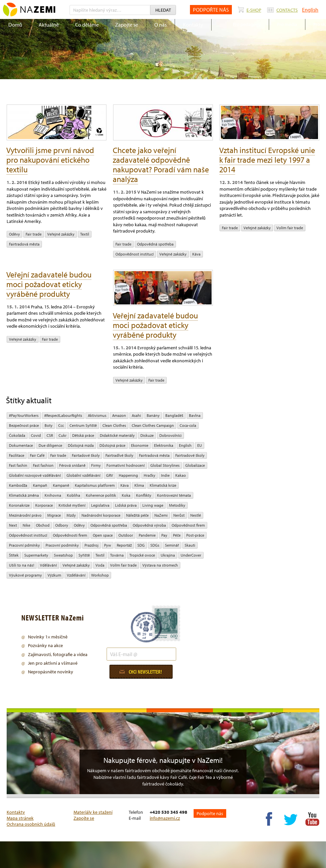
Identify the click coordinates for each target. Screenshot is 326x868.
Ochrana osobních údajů (31, 824)
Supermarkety (36, 555)
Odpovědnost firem (188, 525)
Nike (26, 525)
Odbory (62, 525)
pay (164, 535)
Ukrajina (168, 555)
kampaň (40, 485)
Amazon (119, 415)
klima (139, 485)
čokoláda (17, 435)
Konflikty (144, 495)
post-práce (195, 535)
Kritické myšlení (72, 505)
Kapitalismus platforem (95, 485)
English (310, 10)
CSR (50, 435)
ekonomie (140, 445)
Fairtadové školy (86, 455)
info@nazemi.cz (165, 818)
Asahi (136, 415)
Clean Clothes (114, 425)
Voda (100, 565)
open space (103, 535)
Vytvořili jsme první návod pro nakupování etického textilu (50, 160)
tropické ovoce (142, 555)
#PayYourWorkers (24, 415)
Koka (126, 495)
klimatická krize (163, 485)
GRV (110, 475)
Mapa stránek (20, 818)
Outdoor (126, 535)
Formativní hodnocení (126, 465)
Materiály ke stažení (93, 812)
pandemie (147, 535)
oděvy (14, 234)
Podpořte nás (210, 813)
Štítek (14, 555)
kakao (181, 475)
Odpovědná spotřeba (155, 244)
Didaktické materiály (117, 435)
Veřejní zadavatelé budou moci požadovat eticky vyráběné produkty (49, 284)
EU (200, 445)
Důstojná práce (112, 445)
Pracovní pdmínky (24, 545)
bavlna (195, 415)
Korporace (44, 505)
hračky (150, 475)
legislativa (100, 505)
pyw (108, 545)
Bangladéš (174, 415)
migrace (54, 515)
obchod (43, 525)
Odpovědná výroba (149, 525)
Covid (36, 435)
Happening (128, 475)
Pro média (287, 24)
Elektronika (164, 445)
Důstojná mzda (81, 445)
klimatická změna (24, 495)
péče (177, 535)
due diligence (50, 445)
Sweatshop (63, 555)
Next (13, 525)
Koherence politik (101, 495)
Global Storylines (165, 465)
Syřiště (84, 555)
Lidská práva (126, 505)
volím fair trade (290, 228)
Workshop (100, 575)
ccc (61, 425)
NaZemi (161, 515)
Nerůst (179, 515)
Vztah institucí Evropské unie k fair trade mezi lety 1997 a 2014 (267, 160)
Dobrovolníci (170, 435)
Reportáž (124, 545)
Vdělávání (48, 565)
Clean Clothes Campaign (153, 425)
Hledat (163, 10)
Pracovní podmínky (62, 545)
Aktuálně (49, 25)
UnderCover (191, 555)
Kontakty (193, 25)
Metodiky (177, 505)
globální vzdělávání (83, 475)
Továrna (117, 555)
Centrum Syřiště (83, 425)
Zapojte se (127, 25)
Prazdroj (91, 545)
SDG (141, 545)
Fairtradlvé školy (119, 455)
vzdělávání (76, 575)
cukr (63, 435)
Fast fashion (43, 465)
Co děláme (87, 25)
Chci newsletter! (140, 672)
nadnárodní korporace (101, 515)
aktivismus (97, 415)
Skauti (190, 545)
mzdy (71, 515)
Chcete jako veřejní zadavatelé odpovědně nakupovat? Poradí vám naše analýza (161, 165)
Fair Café (37, 455)
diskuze (147, 435)
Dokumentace (21, 445)
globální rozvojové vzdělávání (35, 475)
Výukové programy (25, 575)
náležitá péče (137, 515)
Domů (15, 25)
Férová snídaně (72, 465)
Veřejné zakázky (61, 234)
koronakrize (19, 505)
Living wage (153, 505)
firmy (96, 465)
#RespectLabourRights (63, 415)
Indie (165, 475)
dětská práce (83, 435)
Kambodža (18, 485)
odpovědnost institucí (135, 254)
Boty (49, 425)
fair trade (34, 234)
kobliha (74, 495)
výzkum (54, 575)
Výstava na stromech (160, 565)
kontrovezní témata (174, 495)
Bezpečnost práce (24, 425)
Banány (153, 415)
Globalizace (195, 465)
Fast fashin (18, 465)
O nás (161, 25)
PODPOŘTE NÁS (211, 10)
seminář (172, 545)
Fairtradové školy (190, 455)
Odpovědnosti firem (70, 535)
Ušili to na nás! (22, 565)
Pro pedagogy (247, 24)
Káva (196, 254)
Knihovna (53, 495)
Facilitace (17, 455)
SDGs (155, 545)
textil (85, 234)
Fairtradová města (24, 244)
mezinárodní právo (25, 515)
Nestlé (196, 515)
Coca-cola (188, 425)
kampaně (61, 485)
